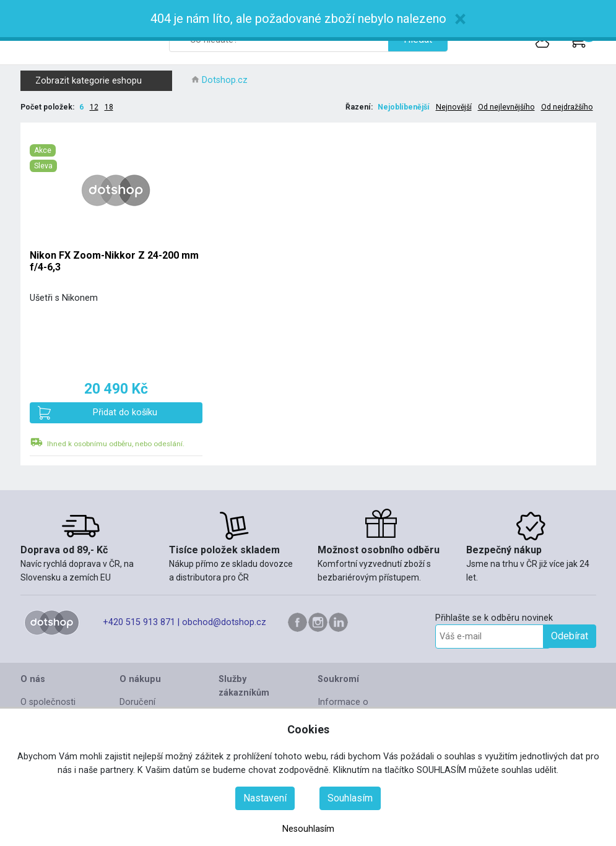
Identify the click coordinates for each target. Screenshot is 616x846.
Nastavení (265, 798)
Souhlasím (350, 798)
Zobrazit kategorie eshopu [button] (102, 81)
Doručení (137, 702)
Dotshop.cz (225, 80)
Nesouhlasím (308, 829)
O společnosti (48, 702)
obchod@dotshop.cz (224, 622)
